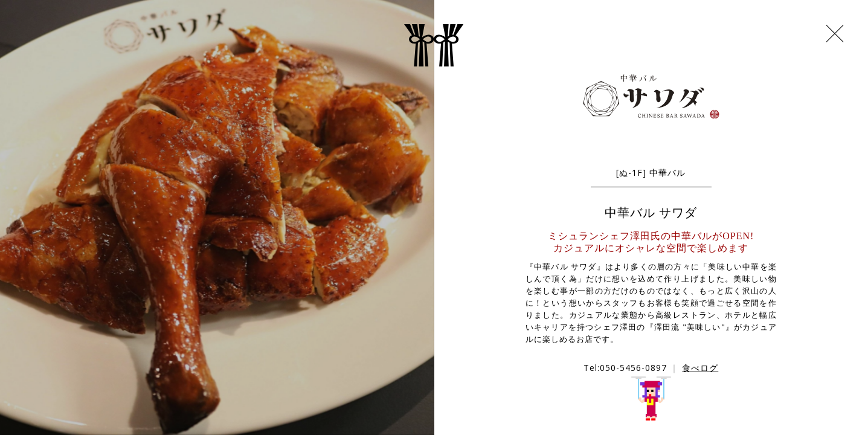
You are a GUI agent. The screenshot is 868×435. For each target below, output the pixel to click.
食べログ (700, 368)
